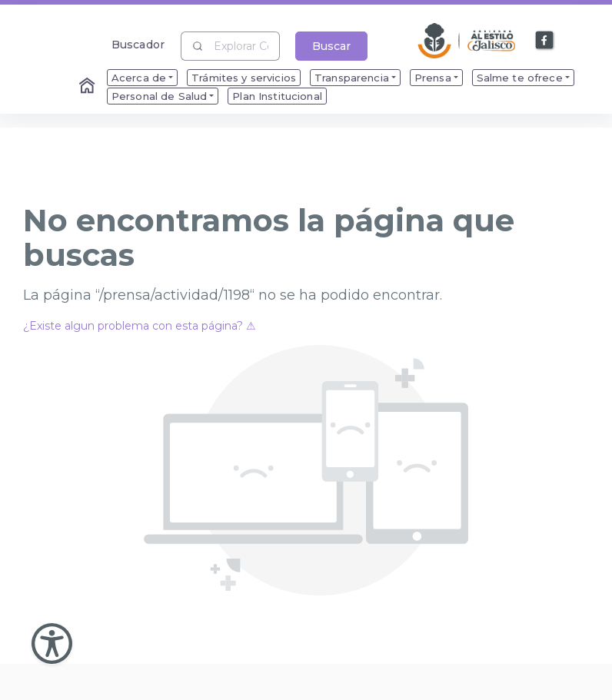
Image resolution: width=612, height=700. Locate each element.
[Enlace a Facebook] (545, 41)
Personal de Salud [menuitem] (159, 96)
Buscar (331, 46)
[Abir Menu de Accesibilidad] (52, 644)
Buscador (138, 44)
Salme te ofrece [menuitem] (520, 78)
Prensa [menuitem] (433, 78)
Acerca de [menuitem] (139, 78)
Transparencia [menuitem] (352, 78)
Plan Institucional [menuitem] (277, 96)
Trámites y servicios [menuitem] (244, 78)
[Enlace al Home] (88, 87)
